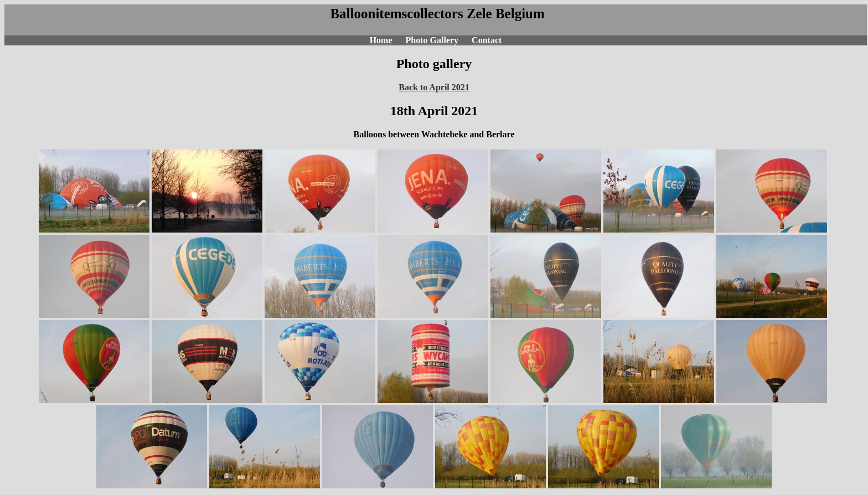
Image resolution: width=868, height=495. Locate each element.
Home (381, 40)
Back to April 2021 (434, 87)
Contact (487, 40)
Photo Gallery (432, 40)
